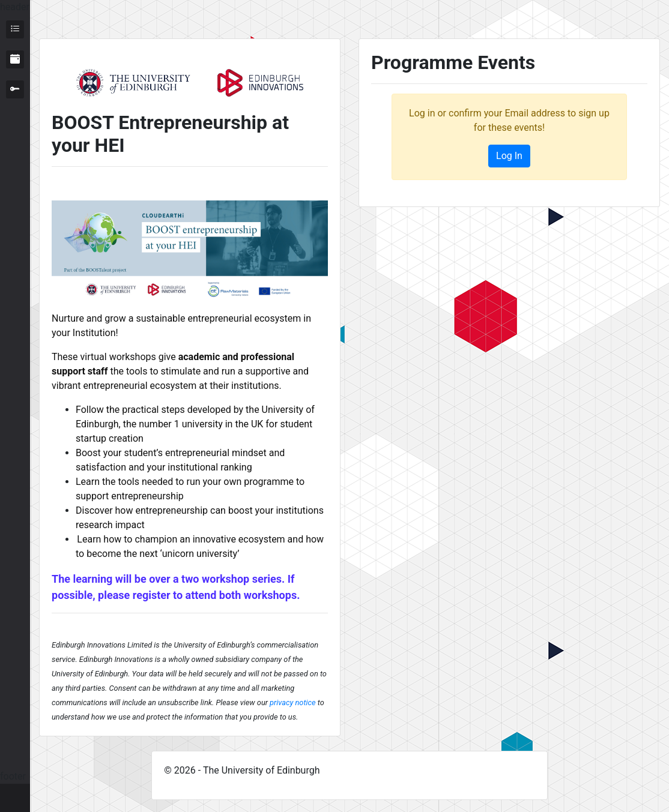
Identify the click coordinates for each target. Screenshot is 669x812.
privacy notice (292, 702)
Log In (509, 156)
